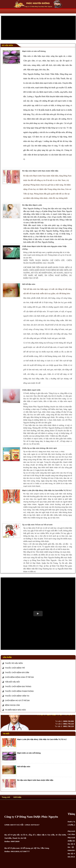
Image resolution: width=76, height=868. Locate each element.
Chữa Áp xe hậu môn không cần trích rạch (40, 448)
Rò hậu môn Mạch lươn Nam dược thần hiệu (40, 171)
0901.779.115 (68, 724)
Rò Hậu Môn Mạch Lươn (32, 205)
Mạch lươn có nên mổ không (34, 51)
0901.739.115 (68, 726)
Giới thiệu (17, 797)
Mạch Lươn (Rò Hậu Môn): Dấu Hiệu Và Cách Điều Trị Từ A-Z (47, 490)
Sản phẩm (7, 657)
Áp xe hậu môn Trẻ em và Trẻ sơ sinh (37, 525)
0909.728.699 (68, 721)
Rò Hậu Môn (7, 45)
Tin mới (6, 734)
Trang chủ (6, 797)
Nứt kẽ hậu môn (29, 284)
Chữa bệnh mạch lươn (31, 390)
